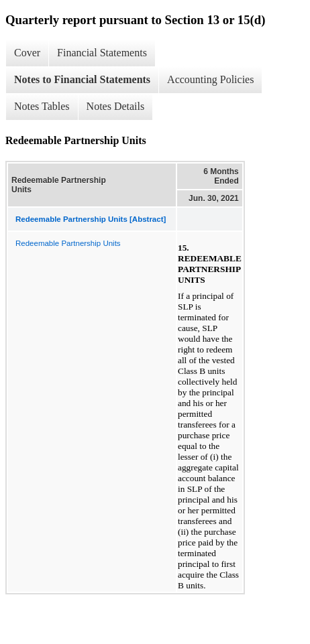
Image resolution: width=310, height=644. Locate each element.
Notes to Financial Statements (82, 79)
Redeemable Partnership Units (68, 243)
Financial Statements (102, 53)
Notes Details (116, 106)
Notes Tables (42, 106)
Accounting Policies (210, 79)
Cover (27, 53)
